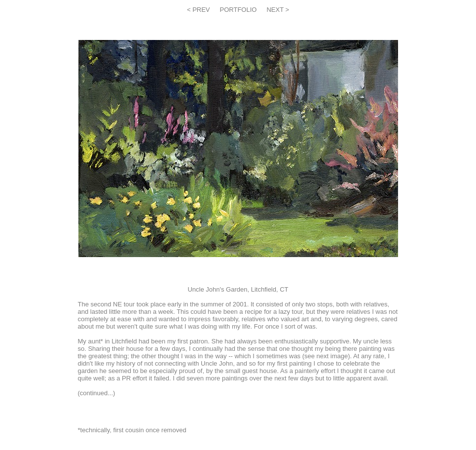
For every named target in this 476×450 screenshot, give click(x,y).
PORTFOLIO (238, 10)
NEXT (276, 10)
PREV (201, 10)
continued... (96, 393)
